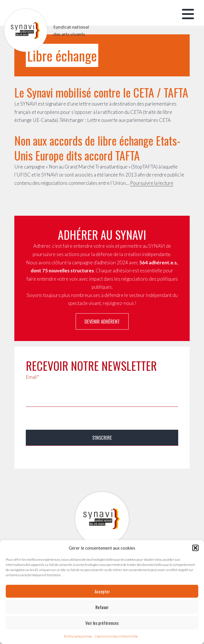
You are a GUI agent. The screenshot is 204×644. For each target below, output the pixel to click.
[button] (195, 548)
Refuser (102, 607)
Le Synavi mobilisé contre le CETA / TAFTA (101, 92)
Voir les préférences (102, 623)
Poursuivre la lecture (152, 183)
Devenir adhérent (102, 321)
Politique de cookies (78, 636)
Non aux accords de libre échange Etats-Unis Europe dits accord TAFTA (97, 148)
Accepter (102, 591)
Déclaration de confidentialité (116, 636)
